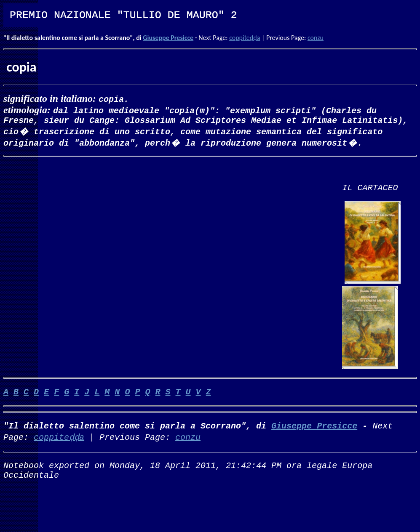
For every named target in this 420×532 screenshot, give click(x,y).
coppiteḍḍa (245, 38)
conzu (316, 38)
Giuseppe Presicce (168, 38)
